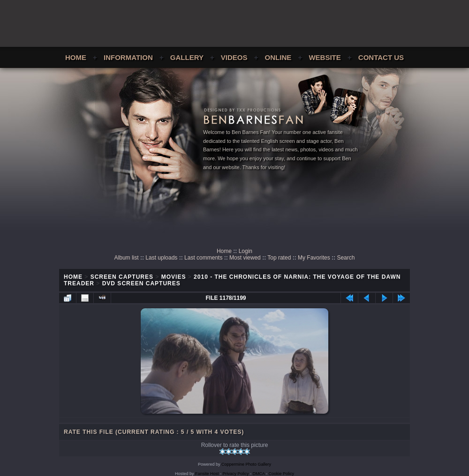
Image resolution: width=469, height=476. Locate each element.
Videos (234, 57)
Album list (127, 258)
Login (246, 251)
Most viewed (245, 258)
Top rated (279, 258)
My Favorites (314, 258)
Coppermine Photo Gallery (246, 464)
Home (76, 57)
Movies (174, 277)
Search (346, 258)
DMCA (259, 474)
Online (278, 57)
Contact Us (381, 57)
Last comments (203, 258)
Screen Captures (122, 277)
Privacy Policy (236, 474)
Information (128, 57)
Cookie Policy (282, 474)
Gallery (187, 57)
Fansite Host (207, 474)
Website (325, 57)
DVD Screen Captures (141, 283)
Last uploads (161, 258)
